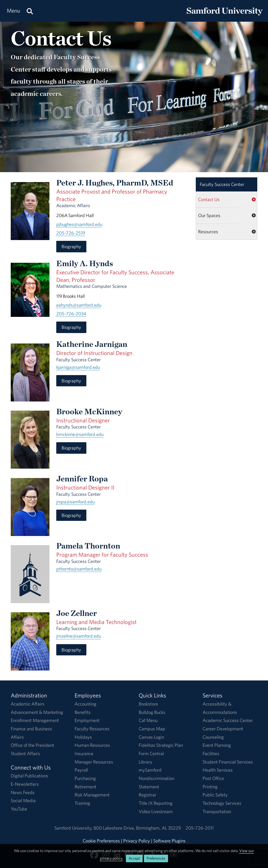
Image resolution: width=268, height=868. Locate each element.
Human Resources (92, 745)
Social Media (23, 800)
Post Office (213, 778)
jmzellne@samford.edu (79, 636)
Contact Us (209, 199)
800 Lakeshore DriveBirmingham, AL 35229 (137, 828)
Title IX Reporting (156, 803)
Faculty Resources (92, 729)
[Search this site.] (30, 11)
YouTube (19, 809)
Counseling (213, 737)
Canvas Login (151, 737)
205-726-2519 (71, 233)
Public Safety (215, 795)
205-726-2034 (71, 314)
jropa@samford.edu (76, 502)
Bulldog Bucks (152, 712)
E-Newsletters (25, 784)
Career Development (223, 729)
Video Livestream (156, 811)
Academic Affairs (28, 704)
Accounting (85, 704)
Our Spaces (209, 215)
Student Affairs (25, 753)
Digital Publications (29, 776)
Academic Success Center (228, 720)
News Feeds (23, 792)
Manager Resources (94, 762)
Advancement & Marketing (37, 712)
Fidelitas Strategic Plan (161, 745)
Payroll (81, 770)
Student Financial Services (228, 762)
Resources (208, 232)
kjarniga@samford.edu (78, 367)
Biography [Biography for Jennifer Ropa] (71, 515)
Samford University (74, 828)
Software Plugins (169, 841)
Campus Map (152, 729)
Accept (134, 858)
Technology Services (222, 803)
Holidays (83, 737)
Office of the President (32, 745)
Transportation (217, 811)
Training (82, 803)
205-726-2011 (200, 828)
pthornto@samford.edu (79, 569)
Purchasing (85, 778)
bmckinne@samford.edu (80, 434)
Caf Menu (148, 720)
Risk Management (92, 795)
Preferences (156, 858)
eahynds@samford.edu (79, 305)
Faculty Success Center (222, 184)
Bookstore (148, 704)
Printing (210, 787)
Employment (87, 720)
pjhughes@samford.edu (79, 224)
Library (146, 762)
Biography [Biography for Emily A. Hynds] (71, 327)
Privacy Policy (137, 841)
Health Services (218, 770)
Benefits (83, 712)
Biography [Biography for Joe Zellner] (71, 650)
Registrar (147, 795)
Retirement (85, 787)
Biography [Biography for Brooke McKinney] (71, 448)
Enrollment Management (35, 720)
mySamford (150, 770)
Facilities (211, 753)
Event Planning (217, 745)
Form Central (151, 753)
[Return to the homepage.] (225, 16)
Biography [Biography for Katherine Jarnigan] (71, 381)
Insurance (84, 753)
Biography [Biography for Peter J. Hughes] (71, 246)
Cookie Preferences (101, 841)
